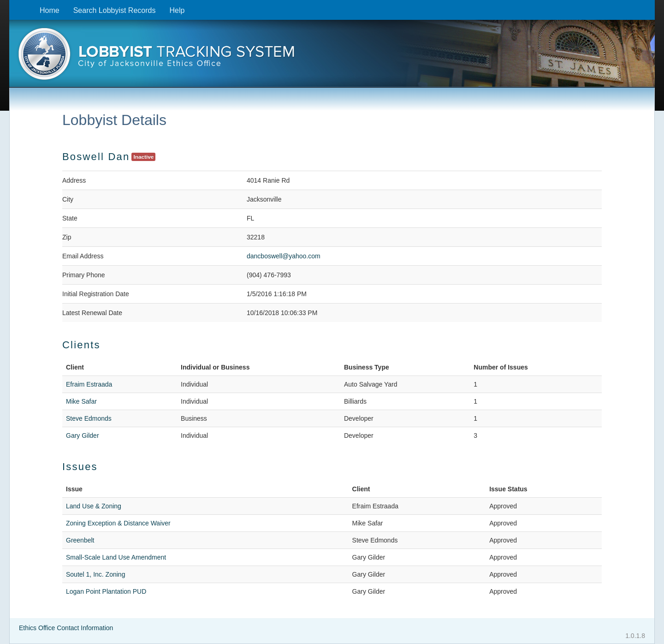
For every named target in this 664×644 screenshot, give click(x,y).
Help (177, 10)
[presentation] (332, 57)
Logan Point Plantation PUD (106, 591)
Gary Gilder (83, 435)
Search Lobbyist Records (115, 10)
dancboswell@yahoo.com (284, 256)
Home (50, 10)
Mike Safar (81, 401)
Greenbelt (80, 540)
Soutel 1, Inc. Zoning (95, 574)
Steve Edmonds (89, 418)
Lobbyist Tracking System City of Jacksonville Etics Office (332, 57)
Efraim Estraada (89, 384)
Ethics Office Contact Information (66, 628)
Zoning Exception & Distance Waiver (118, 523)
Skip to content (16, 5)
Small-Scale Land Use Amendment (116, 557)
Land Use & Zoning (94, 506)
